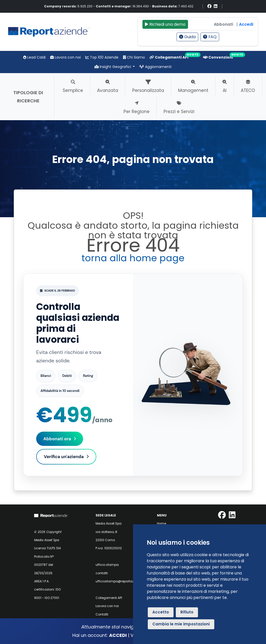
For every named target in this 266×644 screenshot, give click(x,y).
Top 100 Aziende (102, 57)
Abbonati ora (60, 439)
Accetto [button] (161, 612)
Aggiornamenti (155, 67)
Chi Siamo (134, 57)
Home (162, 523)
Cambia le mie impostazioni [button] (181, 624)
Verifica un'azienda (66, 457)
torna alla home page (133, 258)
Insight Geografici (113, 67)
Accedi (246, 24)
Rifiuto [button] (187, 612)
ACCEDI (118, 635)
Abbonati (223, 24)
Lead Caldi (34, 57)
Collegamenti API (169, 57)
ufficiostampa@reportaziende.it (120, 581)
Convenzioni (218, 57)
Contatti (102, 614)
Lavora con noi (65, 57)
